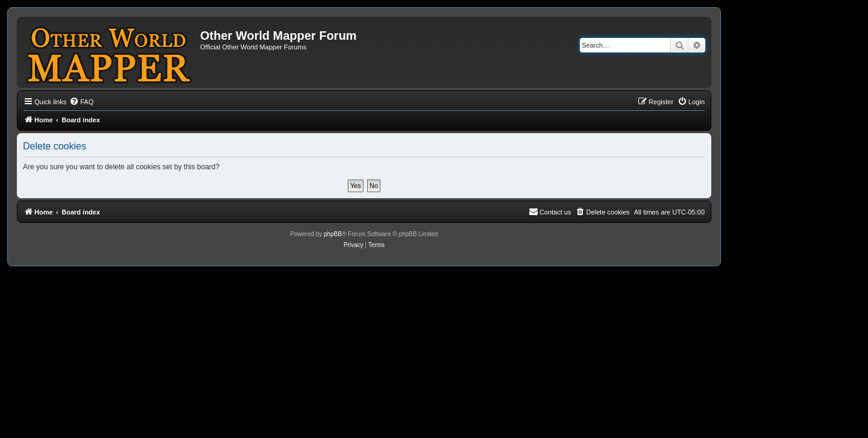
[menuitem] (81, 102)
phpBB (333, 234)
